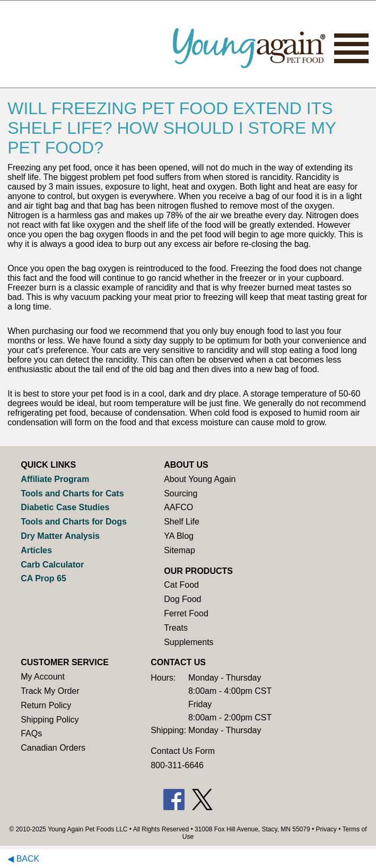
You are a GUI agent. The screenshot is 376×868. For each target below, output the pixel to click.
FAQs (31, 733)
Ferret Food (186, 613)
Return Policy (46, 705)
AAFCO (178, 507)
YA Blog (179, 536)
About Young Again (200, 479)
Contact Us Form (183, 751)
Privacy (326, 829)
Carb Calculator (52, 565)
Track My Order (50, 691)
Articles (36, 550)
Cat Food (181, 585)
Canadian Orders (53, 748)
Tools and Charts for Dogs (74, 522)
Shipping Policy (50, 720)
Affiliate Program (55, 479)
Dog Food (182, 599)
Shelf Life (182, 522)
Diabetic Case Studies (65, 507)
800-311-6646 (177, 765)
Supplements (189, 642)
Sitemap (180, 550)
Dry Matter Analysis (60, 536)
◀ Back (23, 859)
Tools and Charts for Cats (72, 493)
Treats (176, 628)
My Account (43, 677)
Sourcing (181, 493)
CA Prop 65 (43, 578)
